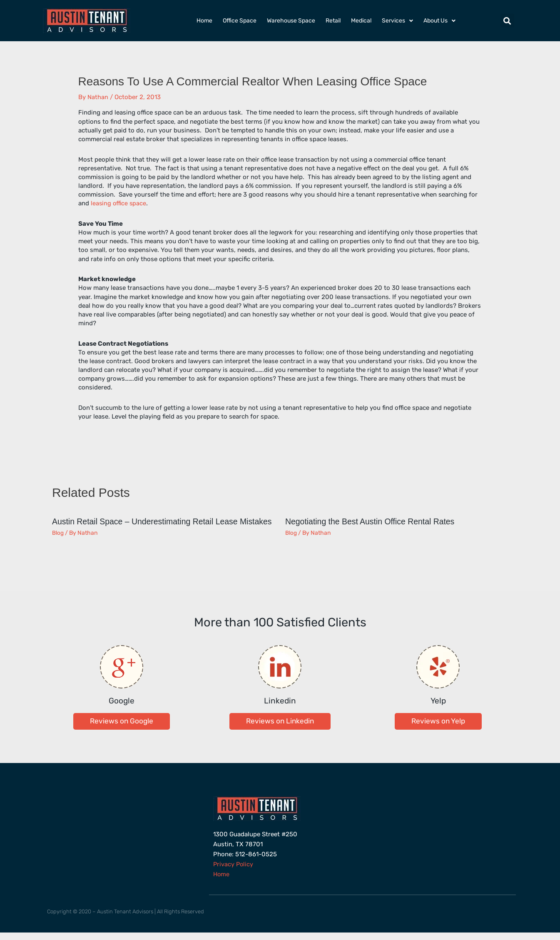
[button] (507, 21)
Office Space (240, 21)
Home (204, 21)
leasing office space (119, 203)
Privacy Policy (234, 872)
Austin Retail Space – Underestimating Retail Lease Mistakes (148, 526)
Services (397, 21)
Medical (361, 21)
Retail (333, 21)
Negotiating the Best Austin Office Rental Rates (372, 521)
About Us (439, 21)
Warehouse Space (291, 21)
